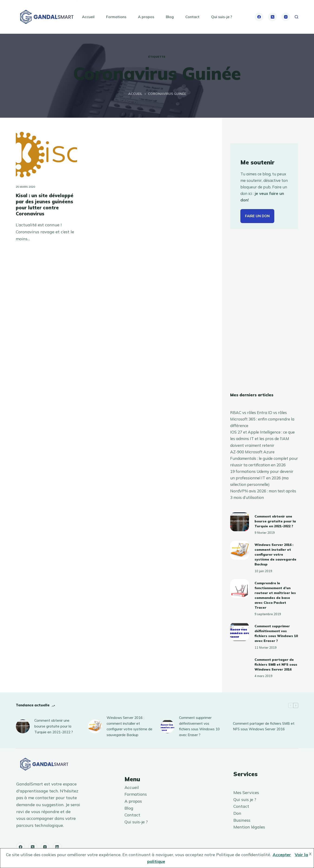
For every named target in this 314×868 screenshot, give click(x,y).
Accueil (88, 17)
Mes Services (246, 793)
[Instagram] (286, 17)
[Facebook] (259, 17)
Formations (116, 17)
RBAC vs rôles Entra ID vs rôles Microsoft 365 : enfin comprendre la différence (262, 419)
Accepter (282, 855)
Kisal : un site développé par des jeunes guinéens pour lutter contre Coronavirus (45, 205)
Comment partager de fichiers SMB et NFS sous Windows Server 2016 (276, 664)
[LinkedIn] (57, 847)
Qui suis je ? (245, 800)
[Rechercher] (296, 17)
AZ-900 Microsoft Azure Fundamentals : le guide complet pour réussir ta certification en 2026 (264, 458)
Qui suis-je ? (222, 17)
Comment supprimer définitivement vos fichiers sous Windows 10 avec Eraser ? (199, 726)
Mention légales (249, 827)
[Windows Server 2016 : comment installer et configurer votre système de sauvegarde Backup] (240, 550)
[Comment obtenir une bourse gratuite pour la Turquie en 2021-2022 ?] (240, 522)
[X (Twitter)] (272, 17)
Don (237, 813)
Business (242, 820)
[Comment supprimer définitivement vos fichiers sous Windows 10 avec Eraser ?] (240, 632)
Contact (192, 17)
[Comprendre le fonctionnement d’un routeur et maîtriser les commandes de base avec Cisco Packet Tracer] (240, 589)
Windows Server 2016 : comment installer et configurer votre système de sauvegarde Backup (275, 554)
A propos (146, 17)
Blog (170, 17)
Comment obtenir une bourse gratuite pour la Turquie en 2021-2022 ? (275, 521)
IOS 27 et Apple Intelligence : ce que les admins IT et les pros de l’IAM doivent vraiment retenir (262, 439)
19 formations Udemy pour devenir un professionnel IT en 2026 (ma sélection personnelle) (262, 478)
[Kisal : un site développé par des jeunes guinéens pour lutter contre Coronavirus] (46, 155)
